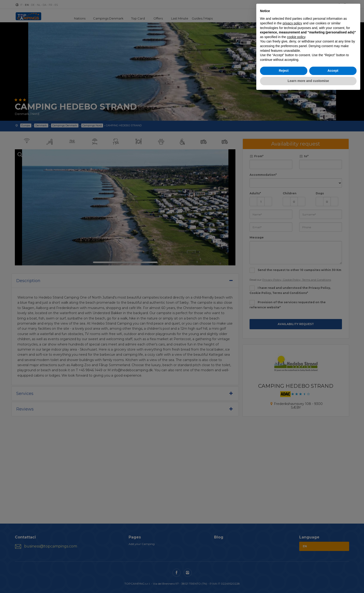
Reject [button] (284, 71)
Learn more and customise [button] (308, 81)
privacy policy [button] (292, 23)
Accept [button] (333, 71)
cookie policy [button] (296, 37)
